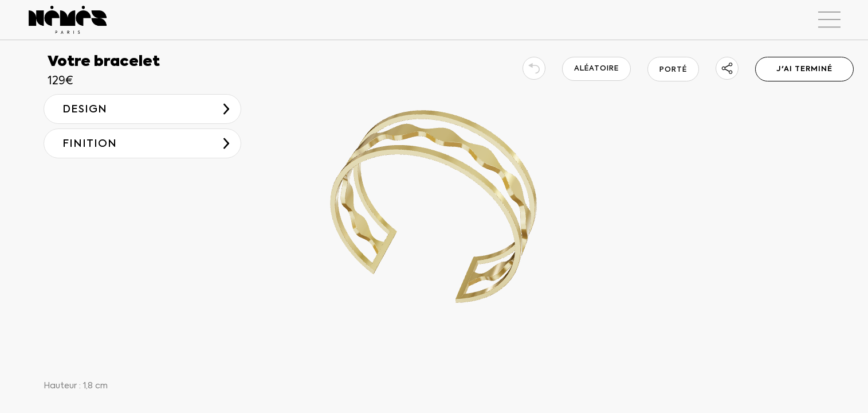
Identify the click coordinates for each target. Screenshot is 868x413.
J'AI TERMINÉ (804, 69)
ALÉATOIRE (596, 69)
